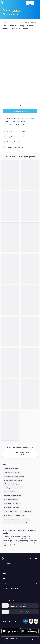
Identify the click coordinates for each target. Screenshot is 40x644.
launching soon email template (13, 488)
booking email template (11, 468)
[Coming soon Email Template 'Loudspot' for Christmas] (10, 363)
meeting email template (11, 492)
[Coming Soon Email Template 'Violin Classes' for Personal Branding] (10, 300)
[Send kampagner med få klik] (4, 147)
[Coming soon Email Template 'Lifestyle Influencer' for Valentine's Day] (10, 269)
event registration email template (14, 476)
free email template (26, 511)
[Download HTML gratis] (4, 142)
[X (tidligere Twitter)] (30, 558)
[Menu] (37, 3)
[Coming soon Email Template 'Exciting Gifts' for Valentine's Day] (30, 237)
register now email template (12, 496)
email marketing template (12, 507)
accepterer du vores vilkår (25, 118)
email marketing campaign (12, 503)
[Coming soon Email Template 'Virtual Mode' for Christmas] (30, 300)
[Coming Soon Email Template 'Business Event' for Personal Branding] (30, 363)
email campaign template (12, 519)
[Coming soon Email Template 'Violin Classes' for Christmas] (10, 426)
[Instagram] (25, 558)
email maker (25, 519)
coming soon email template (12, 472)
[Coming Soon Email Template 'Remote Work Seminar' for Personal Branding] (30, 206)
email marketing (19, 515)
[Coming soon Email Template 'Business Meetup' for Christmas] (10, 332)
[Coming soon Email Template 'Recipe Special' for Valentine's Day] (30, 175)
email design (8, 515)
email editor (8, 523)
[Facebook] (20, 558)
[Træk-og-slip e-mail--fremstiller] (4, 132)
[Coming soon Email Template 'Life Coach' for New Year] (30, 269)
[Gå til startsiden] (2, 3)
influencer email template (12, 484)
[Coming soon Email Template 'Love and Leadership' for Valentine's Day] (30, 394)
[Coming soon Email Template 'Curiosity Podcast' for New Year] (10, 237)
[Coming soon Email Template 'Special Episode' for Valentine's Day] (10, 394)
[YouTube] (36, 558)
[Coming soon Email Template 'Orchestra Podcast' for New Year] (10, 175)
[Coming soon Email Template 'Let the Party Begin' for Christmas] (30, 332)
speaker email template (11, 500)
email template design (11, 511)
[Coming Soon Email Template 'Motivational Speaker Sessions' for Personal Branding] (10, 206)
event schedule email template (13, 480)
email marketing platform (21, 523)
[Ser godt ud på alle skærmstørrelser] (4, 137)
